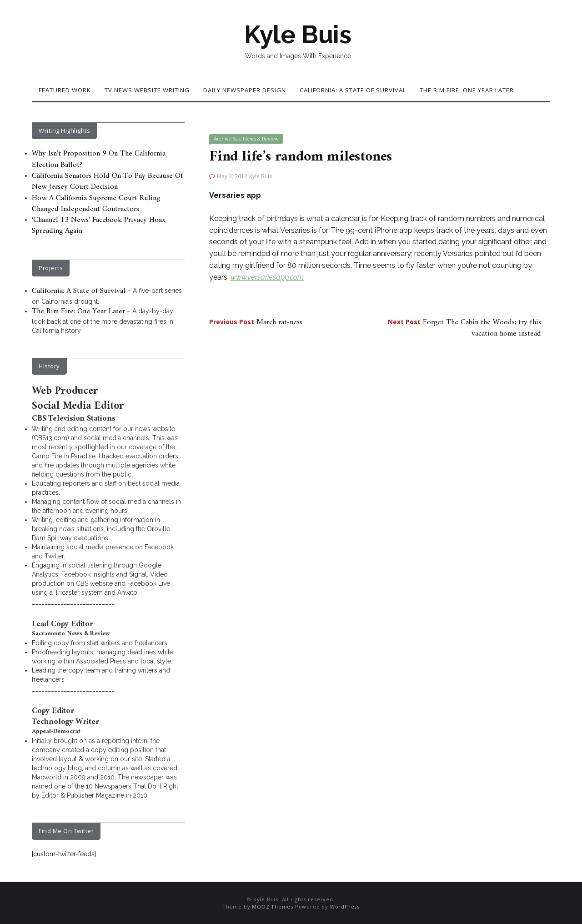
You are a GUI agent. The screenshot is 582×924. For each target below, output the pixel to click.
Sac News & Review (256, 139)
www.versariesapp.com (267, 277)
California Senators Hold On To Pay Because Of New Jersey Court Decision (107, 181)
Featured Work (65, 90)
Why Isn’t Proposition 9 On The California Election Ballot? (99, 159)
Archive (223, 139)
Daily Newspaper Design (245, 90)
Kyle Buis (298, 35)
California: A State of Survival (353, 90)
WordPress (345, 906)
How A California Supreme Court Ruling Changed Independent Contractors (96, 204)
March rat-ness (256, 322)
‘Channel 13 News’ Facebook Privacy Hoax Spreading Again (99, 226)
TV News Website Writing (147, 90)
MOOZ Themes (273, 906)
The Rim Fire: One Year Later (467, 90)
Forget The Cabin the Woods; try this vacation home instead (464, 328)
